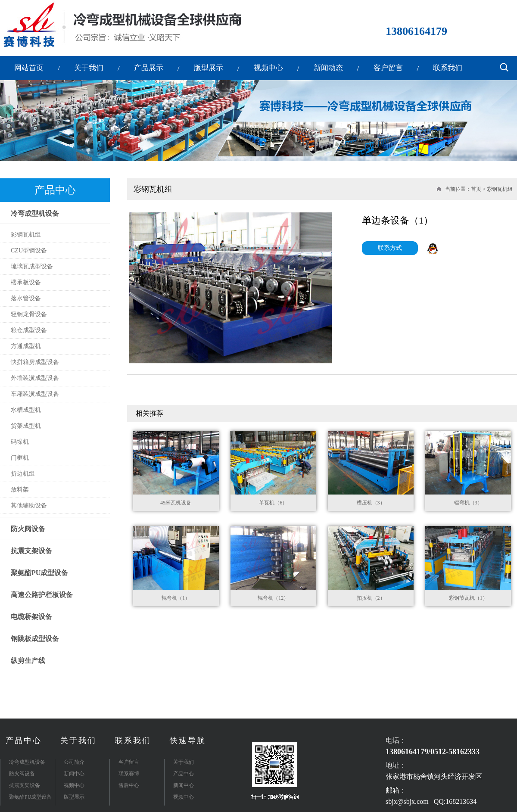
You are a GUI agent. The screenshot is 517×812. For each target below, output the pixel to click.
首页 (476, 189)
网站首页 (29, 68)
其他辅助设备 (29, 506)
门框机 (20, 458)
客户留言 (388, 68)
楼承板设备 (26, 282)
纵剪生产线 (28, 661)
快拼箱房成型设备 (35, 362)
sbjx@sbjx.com (407, 801)
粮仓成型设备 (29, 330)
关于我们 (89, 68)
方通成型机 (26, 346)
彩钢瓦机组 (26, 235)
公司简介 (74, 762)
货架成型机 (26, 426)
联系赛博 (129, 774)
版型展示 (209, 68)
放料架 (20, 490)
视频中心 (268, 68)
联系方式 (390, 248)
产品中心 (24, 740)
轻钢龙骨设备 (29, 314)
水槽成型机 (26, 410)
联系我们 (448, 68)
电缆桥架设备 (31, 617)
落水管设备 (26, 298)
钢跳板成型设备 (35, 639)
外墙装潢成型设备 (35, 378)
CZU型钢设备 (29, 250)
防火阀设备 (28, 529)
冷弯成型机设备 (35, 213)
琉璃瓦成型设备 (32, 266)
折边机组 (23, 474)
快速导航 (188, 740)
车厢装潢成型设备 (35, 394)
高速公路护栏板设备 (42, 595)
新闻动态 (328, 68)
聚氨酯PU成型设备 (39, 573)
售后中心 (129, 785)
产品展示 (149, 68)
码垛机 (20, 442)
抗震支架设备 (31, 551)
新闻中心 (74, 774)
